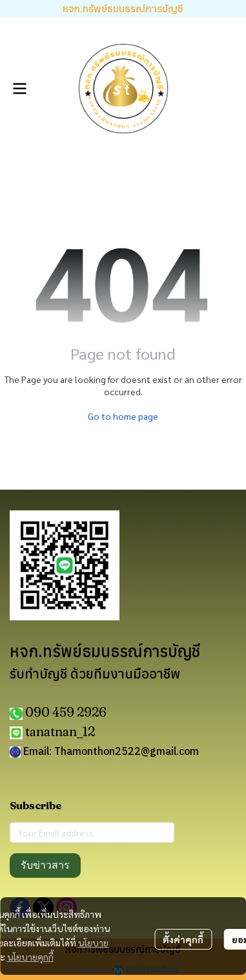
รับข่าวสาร (45, 865)
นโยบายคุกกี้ (30, 957)
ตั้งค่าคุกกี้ (183, 939)
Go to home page (123, 416)
